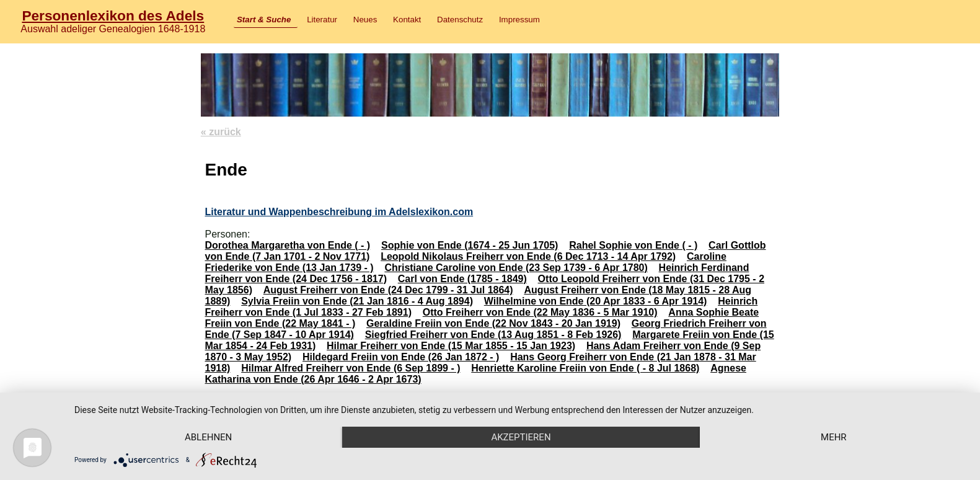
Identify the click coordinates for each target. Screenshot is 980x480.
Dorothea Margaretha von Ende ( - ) (287, 245)
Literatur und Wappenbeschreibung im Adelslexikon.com (339, 212)
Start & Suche (264, 20)
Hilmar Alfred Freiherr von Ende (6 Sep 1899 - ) (351, 368)
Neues (365, 20)
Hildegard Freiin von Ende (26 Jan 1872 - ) (401, 357)
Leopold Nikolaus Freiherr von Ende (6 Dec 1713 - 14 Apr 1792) (528, 256)
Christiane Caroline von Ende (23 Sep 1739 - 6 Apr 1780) (516, 268)
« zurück (221, 132)
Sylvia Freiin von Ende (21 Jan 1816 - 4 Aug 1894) (357, 301)
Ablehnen (208, 437)
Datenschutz (460, 20)
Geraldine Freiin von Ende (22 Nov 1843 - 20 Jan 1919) (493, 323)
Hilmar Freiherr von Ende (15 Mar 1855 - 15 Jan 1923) (451, 346)
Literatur (322, 20)
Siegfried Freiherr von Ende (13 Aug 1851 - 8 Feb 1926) (493, 335)
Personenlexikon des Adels (113, 16)
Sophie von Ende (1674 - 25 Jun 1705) (470, 245)
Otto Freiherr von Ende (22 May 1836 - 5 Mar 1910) (540, 312)
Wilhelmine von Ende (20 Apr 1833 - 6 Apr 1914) (596, 301)
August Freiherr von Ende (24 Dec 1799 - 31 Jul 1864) (388, 290)
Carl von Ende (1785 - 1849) (462, 279)
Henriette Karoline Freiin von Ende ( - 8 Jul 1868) (585, 368)
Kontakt (407, 20)
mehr (834, 437)
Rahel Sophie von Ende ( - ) (633, 245)
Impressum (519, 20)
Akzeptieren (521, 437)
